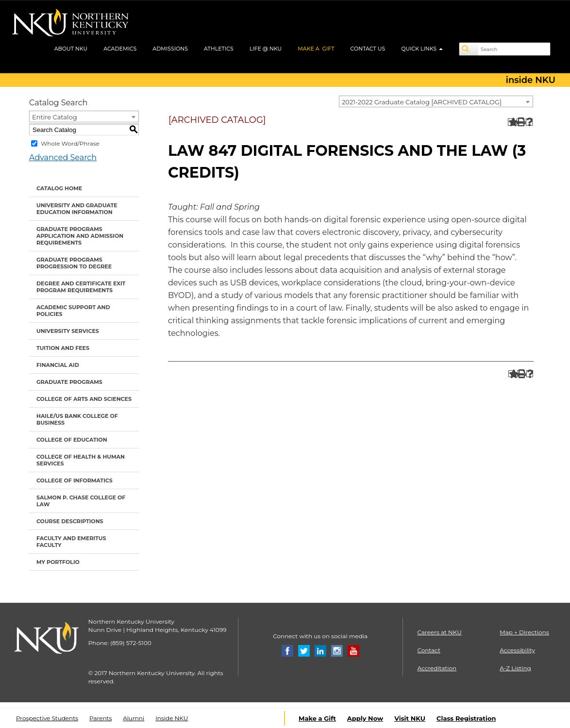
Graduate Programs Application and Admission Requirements (80, 236)
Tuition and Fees (63, 348)
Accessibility (517, 650)
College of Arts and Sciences (84, 399)
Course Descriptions (70, 521)
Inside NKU (172, 718)
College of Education (72, 440)
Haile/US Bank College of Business (77, 419)
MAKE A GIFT (316, 49)
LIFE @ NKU (266, 49)
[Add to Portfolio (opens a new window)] (511, 122)
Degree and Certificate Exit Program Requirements (81, 287)
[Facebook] (287, 650)
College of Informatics (75, 480)
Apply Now (365, 718)
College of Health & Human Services (81, 460)
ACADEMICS (120, 49)
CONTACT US (368, 49)
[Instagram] (337, 650)
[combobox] (436, 101)
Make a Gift (317, 718)
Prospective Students (47, 718)
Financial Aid (58, 365)
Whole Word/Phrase (70, 143)
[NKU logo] (70, 24)
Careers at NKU (440, 632)
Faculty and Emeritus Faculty (71, 542)
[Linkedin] (320, 650)
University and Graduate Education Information (77, 209)
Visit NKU (410, 718)
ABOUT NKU (71, 49)
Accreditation (437, 668)
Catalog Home (59, 188)
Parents (101, 718)
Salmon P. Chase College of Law (81, 501)
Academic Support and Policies (73, 311)
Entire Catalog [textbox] (55, 117)
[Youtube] (353, 650)
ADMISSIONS (170, 49)
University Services (68, 331)
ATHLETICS (219, 49)
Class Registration (466, 718)
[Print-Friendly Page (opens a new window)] (520, 122)
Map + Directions (524, 632)
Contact (429, 650)
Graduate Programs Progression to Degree (74, 263)
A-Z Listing (515, 668)
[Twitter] (304, 650)
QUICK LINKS (422, 49)
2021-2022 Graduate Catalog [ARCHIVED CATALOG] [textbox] (422, 102)
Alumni (134, 718)
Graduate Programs (69, 382)
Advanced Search (63, 157)
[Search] (469, 49)
